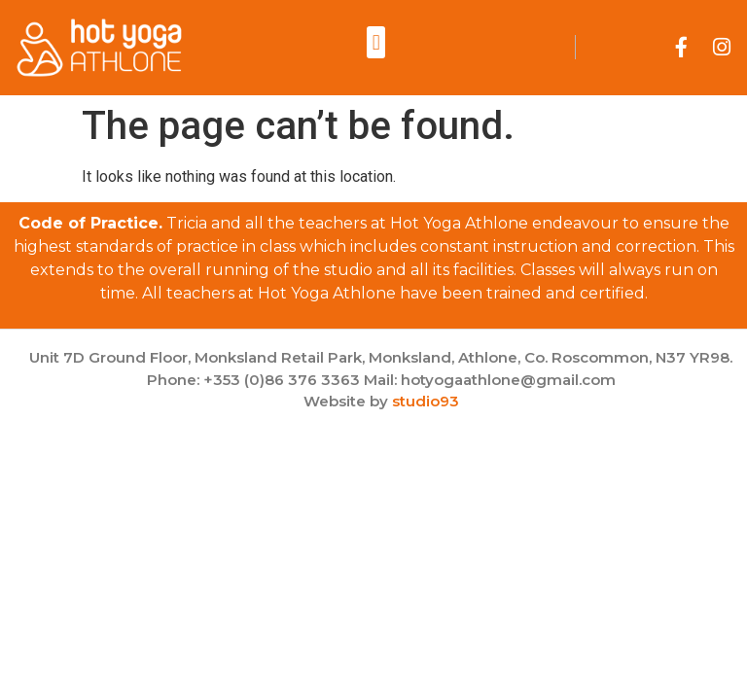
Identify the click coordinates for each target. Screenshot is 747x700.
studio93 (426, 401)
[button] (376, 42)
